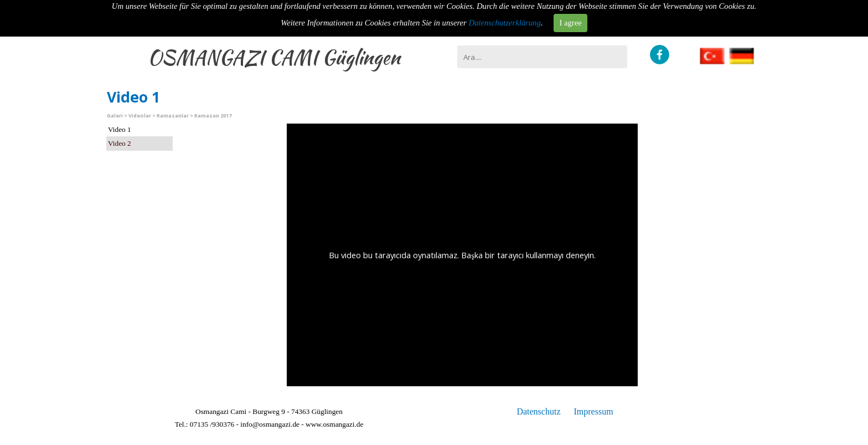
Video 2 (120, 143)
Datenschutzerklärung (505, 23)
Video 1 (120, 129)
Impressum (593, 411)
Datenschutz (538, 411)
